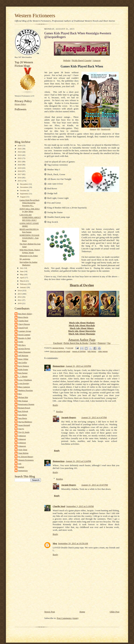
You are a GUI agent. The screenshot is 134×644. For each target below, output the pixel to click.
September (25, 194)
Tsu (109, 343)
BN (98, 129)
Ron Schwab (23, 411)
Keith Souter (23, 369)
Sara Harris (23, 415)
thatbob (21, 467)
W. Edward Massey (26, 457)
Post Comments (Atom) (68, 618)
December (24, 184)
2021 (20, 162)
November (24, 187)
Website (67, 60)
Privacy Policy (20, 104)
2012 (20, 297)
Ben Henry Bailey (25, 314)
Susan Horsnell (24, 425)
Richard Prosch (24, 408)
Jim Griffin (23, 362)
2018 (20, 171)
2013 (20, 294)
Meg (20, 394)
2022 (20, 158)
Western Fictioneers (35, 16)
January (23, 287)
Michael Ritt (23, 397)
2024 (20, 152)
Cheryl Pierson (24, 324)
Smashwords (106, 129)
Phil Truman (23, 401)
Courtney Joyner (25, 331)
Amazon (97, 60)
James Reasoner (24, 352)
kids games (92, 351)
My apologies (25, 259)
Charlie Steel (23, 321)
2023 (20, 155)
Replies (60, 411)
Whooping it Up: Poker (29, 256)
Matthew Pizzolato (25, 390)
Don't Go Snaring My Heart (60, 351)
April (22, 278)
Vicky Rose (23, 450)
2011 (20, 300)
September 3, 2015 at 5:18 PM (80, 506)
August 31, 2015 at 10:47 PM (95, 485)
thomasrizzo (23, 470)
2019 (20, 168)
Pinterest (102, 343)
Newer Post (50, 612)
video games (103, 351)
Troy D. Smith (24, 432)
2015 (20, 181)
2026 (20, 145)
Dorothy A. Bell (24, 338)
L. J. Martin (23, 376)
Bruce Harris (23, 317)
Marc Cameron (24, 387)
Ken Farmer (23, 373)
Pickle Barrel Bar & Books (76, 343)
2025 (20, 149)
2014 (20, 290)
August (23, 197)
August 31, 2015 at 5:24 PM (78, 461)
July (22, 268)
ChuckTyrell (23, 328)
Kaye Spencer (24, 366)
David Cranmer (24, 335)
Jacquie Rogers (24, 348)
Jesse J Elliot (23, 359)
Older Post (115, 612)
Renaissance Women (26, 404)
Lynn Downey (24, 383)
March (23, 281)
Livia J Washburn (25, 380)
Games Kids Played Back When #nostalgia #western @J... (29, 203)
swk (20, 463)
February (24, 284)
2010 (20, 303)
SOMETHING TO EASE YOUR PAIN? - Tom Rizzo (29, 238)
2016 (20, 178)
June (22, 271)
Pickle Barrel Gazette (82, 60)
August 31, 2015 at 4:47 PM (94, 417)
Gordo (21, 342)
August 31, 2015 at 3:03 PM (78, 366)
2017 (20, 174)
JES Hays (22, 345)
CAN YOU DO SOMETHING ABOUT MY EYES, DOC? (30, 217)
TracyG (21, 429)
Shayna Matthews (25, 422)
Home (82, 612)
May (22, 274)
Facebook (58, 343)
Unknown (22, 436)
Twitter (93, 343)
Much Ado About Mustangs (82, 334)
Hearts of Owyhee (82, 285)
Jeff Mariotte (23, 355)
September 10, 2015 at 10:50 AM (73, 543)
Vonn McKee (23, 453)
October (23, 190)
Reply (55, 405)
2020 (20, 165)
